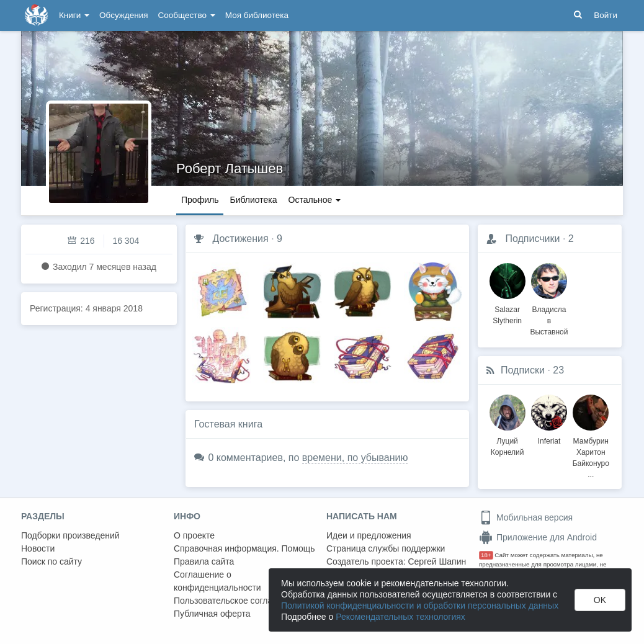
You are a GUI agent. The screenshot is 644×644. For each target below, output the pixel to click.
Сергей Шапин (437, 561)
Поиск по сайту (51, 561)
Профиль (200, 200)
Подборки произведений (70, 535)
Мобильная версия (526, 517)
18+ (486, 555)
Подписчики (532, 239)
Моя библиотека (257, 15)
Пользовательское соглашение (236, 601)
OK (600, 600)
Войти (606, 15)
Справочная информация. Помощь (244, 548)
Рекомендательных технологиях (400, 617)
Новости (38, 548)
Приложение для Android (538, 537)
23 (558, 370)
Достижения (240, 239)
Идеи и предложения (369, 535)
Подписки (523, 370)
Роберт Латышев (230, 168)
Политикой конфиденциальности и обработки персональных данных (420, 606)
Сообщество (187, 15)
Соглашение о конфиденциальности (217, 581)
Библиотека (253, 200)
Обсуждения (123, 15)
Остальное (315, 200)
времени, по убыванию (355, 458)
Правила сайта (204, 561)
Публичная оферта (212, 614)
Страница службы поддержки (386, 548)
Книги (74, 15)
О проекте (194, 535)
